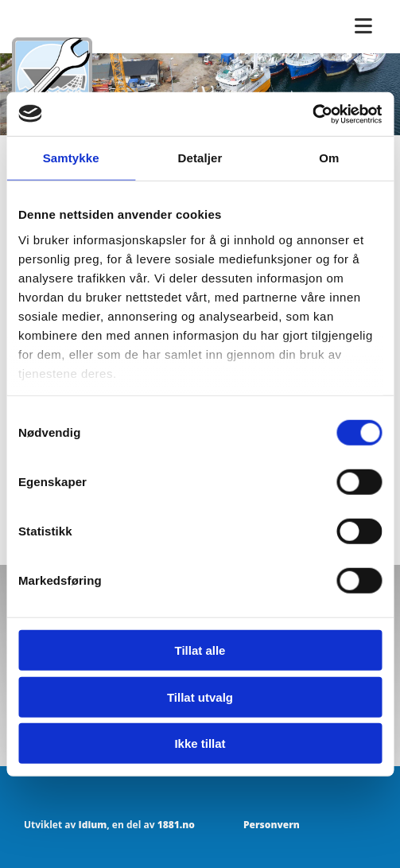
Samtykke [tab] (71, 158)
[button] (363, 27)
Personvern (272, 825)
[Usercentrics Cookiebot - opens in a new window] (312, 114)
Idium (92, 825)
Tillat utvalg (200, 697)
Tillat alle (200, 650)
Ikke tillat (200, 743)
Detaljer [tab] (200, 158)
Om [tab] (329, 158)
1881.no (176, 825)
